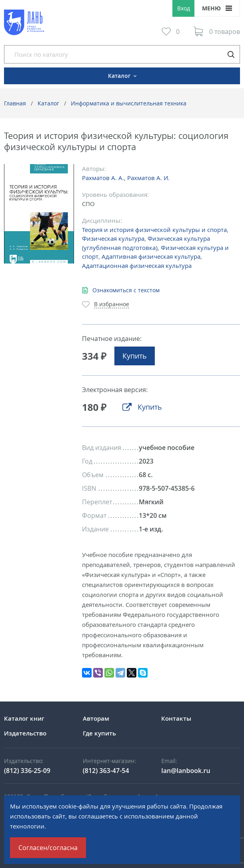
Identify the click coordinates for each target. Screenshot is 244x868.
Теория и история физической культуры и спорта (154, 230)
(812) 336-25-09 (27, 771)
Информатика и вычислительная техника (129, 103)
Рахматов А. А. (103, 178)
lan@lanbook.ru (186, 771)
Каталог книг (24, 718)
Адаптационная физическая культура (137, 266)
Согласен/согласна (48, 848)
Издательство (25, 733)
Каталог (48, 103)
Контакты (176, 718)
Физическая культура (113, 238)
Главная (15, 103)
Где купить (99, 733)
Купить (135, 356)
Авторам (96, 718)
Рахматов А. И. (148, 178)
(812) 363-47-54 (106, 771)
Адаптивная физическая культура (151, 256)
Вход (184, 8)
